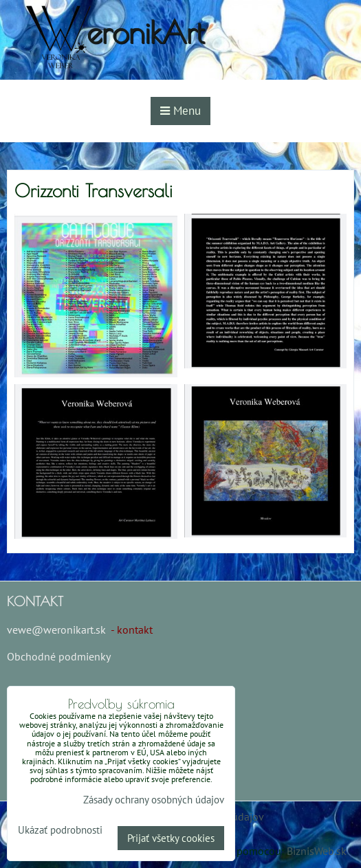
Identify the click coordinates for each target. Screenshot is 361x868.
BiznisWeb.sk (317, 851)
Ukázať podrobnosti (60, 831)
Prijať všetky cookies (171, 838)
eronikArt (145, 32)
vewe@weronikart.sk (56, 630)
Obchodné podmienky (58, 656)
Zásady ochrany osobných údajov (154, 800)
